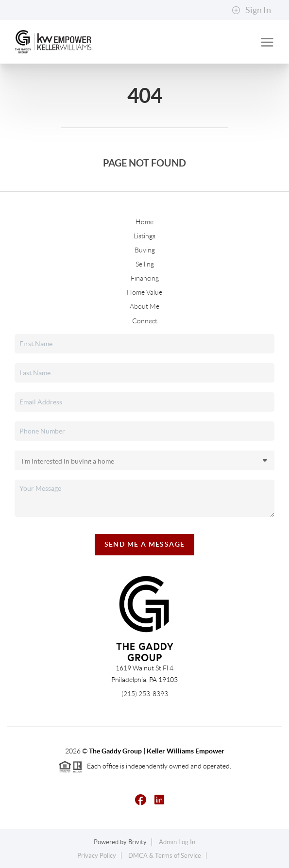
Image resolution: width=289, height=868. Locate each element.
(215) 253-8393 (145, 694)
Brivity (137, 842)
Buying (145, 250)
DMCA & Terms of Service (165, 856)
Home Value (144, 292)
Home (144, 222)
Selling (145, 264)
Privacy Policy (97, 856)
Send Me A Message (145, 544)
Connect (145, 321)
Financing (145, 278)
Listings (144, 236)
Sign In (251, 10)
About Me (144, 306)
